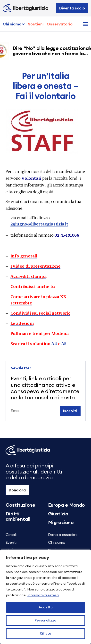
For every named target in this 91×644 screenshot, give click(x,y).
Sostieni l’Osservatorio (50, 24)
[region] (45, 597)
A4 (54, 343)
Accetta (46, 607)
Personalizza (45, 621)
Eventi (11, 543)
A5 (64, 343)
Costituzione (21, 505)
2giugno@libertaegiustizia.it (39, 224)
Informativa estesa (43, 595)
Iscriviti (70, 411)
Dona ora (17, 490)
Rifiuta (45, 634)
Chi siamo (12, 24)
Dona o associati (63, 535)
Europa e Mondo (66, 505)
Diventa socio (72, 8)
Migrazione (61, 523)
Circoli (11, 535)
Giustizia (58, 514)
